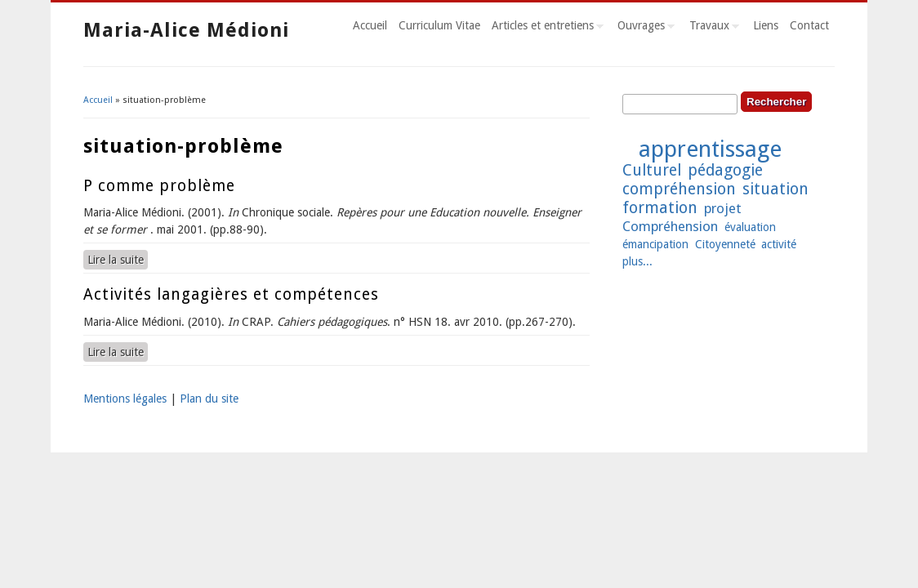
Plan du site (209, 399)
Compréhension (670, 226)
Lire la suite (118, 259)
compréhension (679, 189)
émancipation (655, 244)
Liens (766, 25)
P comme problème (159, 186)
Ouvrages (643, 28)
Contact (809, 25)
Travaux (711, 28)
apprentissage (710, 149)
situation (775, 189)
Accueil (370, 25)
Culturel (652, 170)
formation (660, 208)
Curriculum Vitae (439, 25)
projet (723, 208)
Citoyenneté (725, 244)
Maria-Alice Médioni (186, 30)
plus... (637, 261)
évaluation (750, 227)
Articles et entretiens (545, 28)
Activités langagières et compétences (231, 294)
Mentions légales (125, 399)
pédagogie (725, 170)
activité (779, 244)
